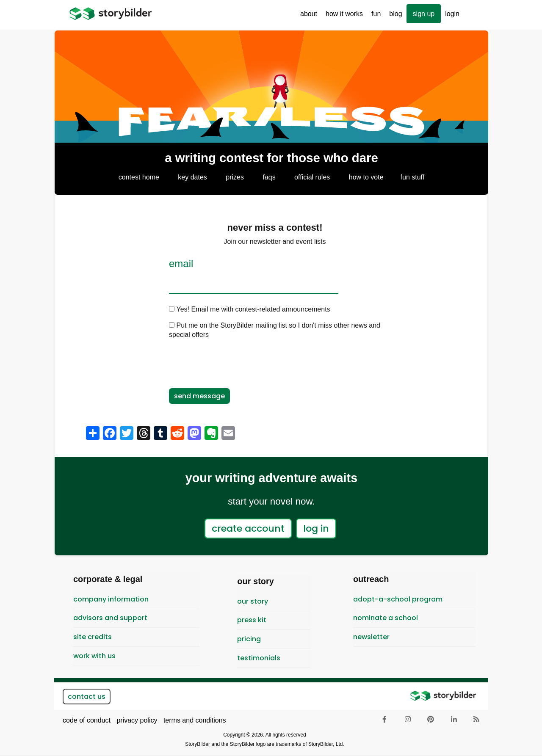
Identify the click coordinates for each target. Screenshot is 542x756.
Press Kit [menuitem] (252, 620)
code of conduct (87, 720)
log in (316, 528)
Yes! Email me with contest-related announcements (253, 309)
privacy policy (137, 720)
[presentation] (233, 363)
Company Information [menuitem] (111, 599)
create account (248, 528)
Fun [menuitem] (374, 17)
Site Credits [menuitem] (93, 637)
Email (181, 264)
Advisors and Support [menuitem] (110, 618)
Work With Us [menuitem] (94, 656)
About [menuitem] (307, 17)
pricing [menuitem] (249, 639)
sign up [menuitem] (424, 14)
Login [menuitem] (452, 14)
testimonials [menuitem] (259, 658)
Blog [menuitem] (395, 14)
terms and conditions (195, 720)
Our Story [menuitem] (253, 601)
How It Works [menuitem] (342, 17)
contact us (87, 697)
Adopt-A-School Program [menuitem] (398, 599)
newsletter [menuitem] (371, 637)
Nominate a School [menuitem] (386, 618)
